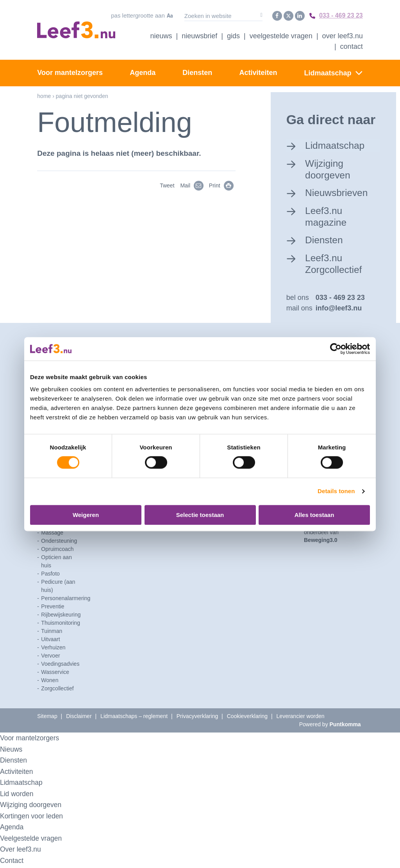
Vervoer (50, 658)
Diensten (197, 71)
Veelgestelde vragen (281, 35)
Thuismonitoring (61, 625)
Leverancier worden (301, 718)
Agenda (143, 71)
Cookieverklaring (247, 718)
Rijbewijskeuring (61, 617)
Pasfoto (50, 576)
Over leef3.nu (22, 851)
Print (223, 184)
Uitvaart (50, 641)
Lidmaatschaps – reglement (134, 718)
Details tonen (336, 491)
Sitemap (47, 718)
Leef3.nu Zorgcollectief (336, 265)
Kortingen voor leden (34, 818)
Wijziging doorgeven (330, 168)
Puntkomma (345, 726)
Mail (194, 184)
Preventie (53, 608)
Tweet (167, 184)
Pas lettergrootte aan (131, 15)
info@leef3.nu (339, 310)
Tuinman (52, 633)
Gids (233, 35)
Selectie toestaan (200, 515)
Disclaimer (79, 718)
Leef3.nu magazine (328, 217)
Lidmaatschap (328, 72)
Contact (352, 45)
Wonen (50, 682)
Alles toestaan (314, 515)
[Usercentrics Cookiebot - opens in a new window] (336, 349)
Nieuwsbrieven (339, 192)
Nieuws (161, 35)
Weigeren (86, 515)
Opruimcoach (57, 551)
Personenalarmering (66, 600)
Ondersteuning (59, 543)
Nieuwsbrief (199, 35)
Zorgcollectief (57, 690)
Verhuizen (53, 649)
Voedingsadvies (60, 666)
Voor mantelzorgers (70, 71)
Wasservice (55, 674)
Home (44, 95)
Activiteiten (258, 71)
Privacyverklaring (197, 718)
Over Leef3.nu (343, 35)
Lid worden (18, 796)
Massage (52, 535)
